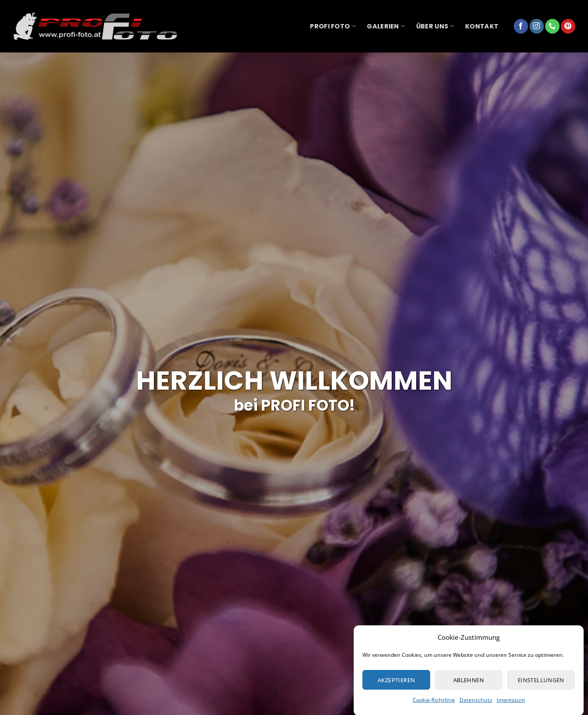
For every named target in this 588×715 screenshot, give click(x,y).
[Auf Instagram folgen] (537, 26)
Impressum (511, 706)
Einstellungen (541, 686)
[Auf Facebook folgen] (521, 26)
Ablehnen (469, 686)
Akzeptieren (396, 686)
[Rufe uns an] (552, 26)
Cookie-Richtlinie (434, 706)
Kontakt (482, 26)
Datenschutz (476, 706)
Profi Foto (333, 26)
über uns (435, 26)
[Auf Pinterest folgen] (568, 26)
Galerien (386, 26)
